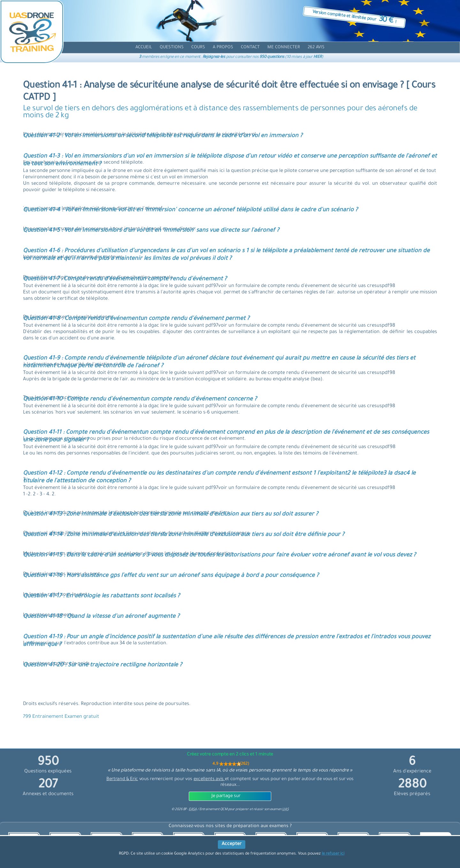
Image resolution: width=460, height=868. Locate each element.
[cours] (198, 47)
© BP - (184, 810)
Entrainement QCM (214, 810)
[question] (172, 47)
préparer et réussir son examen (262, 810)
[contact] (250, 47)
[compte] (284, 47)
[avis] (316, 47)
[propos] (223, 47)
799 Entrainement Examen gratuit (61, 717)
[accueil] (144, 47)
